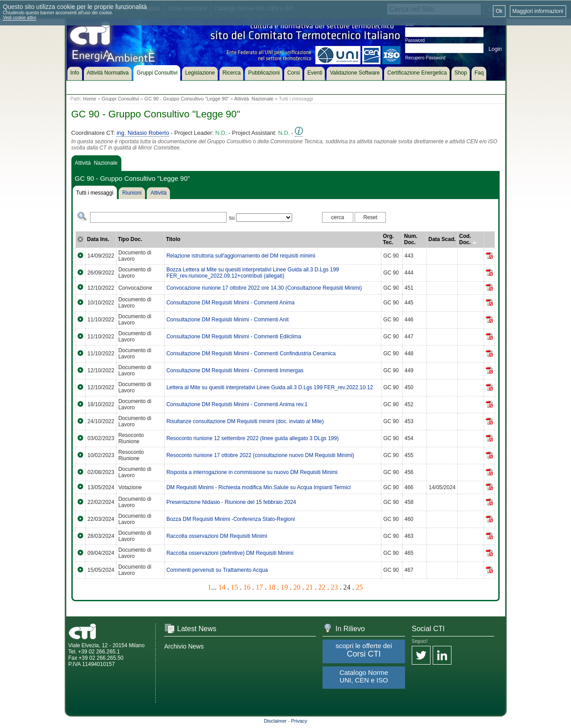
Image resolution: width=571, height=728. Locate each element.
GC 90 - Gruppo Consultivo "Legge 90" (187, 99)
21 (310, 587)
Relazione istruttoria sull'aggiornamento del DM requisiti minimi (241, 256)
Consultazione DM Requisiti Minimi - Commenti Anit (228, 320)
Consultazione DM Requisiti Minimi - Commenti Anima (230, 303)
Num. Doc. (411, 239)
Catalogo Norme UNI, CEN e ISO (364, 676)
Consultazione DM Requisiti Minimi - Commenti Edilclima (234, 337)
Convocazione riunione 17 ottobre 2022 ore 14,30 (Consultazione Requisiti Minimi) (264, 288)
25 (360, 587)
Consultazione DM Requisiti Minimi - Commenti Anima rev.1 (237, 404)
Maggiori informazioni (538, 11)
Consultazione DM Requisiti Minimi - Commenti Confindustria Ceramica (251, 354)
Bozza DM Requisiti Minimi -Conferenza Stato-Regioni (231, 519)
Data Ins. (98, 239)
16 (247, 587)
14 (222, 587)
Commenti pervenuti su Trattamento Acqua (217, 570)
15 (235, 587)
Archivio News (184, 646)
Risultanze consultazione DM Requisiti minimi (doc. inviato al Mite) (245, 421)
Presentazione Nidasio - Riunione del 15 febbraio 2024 (231, 502)
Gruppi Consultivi (120, 99)
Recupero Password (425, 58)
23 (335, 587)
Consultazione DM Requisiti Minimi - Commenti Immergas (235, 370)
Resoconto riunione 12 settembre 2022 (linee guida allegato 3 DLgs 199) (252, 438)
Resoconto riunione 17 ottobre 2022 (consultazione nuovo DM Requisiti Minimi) (260, 455)
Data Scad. (442, 239)
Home (89, 99)
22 (322, 587)
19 (285, 587)
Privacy (299, 721)
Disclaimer (275, 721)
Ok (499, 11)
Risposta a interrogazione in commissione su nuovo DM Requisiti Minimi (252, 472)
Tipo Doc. (130, 239)
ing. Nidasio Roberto (143, 133)
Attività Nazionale (254, 99)
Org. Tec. (388, 239)
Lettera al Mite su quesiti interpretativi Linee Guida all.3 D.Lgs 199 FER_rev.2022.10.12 (270, 387)
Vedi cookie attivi (19, 18)
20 (297, 587)
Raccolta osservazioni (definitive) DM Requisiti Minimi (230, 553)
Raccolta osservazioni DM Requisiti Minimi (217, 536)
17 (260, 587)
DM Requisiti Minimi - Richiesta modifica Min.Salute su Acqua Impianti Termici (259, 487)
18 (272, 587)
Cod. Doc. (468, 239)
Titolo (173, 239)
